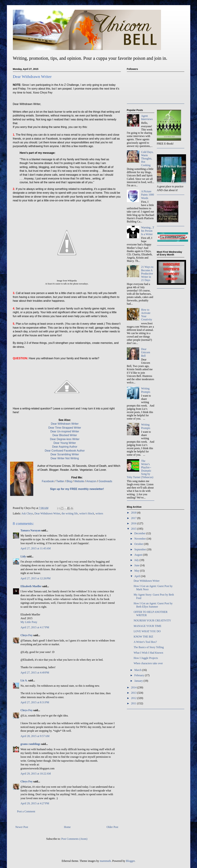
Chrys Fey (27, 635)
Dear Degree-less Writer (65, 439)
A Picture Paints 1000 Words (148, 195)
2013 (134, 693)
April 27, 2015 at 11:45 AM (36, 548)
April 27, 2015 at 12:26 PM (36, 578)
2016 (134, 523)
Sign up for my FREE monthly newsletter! (77, 489)
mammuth (105, 861)
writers (99, 513)
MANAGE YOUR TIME (147, 626)
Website (79, 481)
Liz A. (24, 680)
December (140, 533)
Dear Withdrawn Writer (65, 424)
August (139, 555)
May (137, 571)
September (140, 549)
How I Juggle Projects (146, 658)
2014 (134, 687)
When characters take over (148, 663)
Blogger (130, 861)
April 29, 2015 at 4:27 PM (35, 803)
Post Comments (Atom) (74, 839)
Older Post (112, 827)
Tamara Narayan (31, 530)
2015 (134, 529)
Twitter (60, 481)
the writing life (70, 513)
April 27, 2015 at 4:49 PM (35, 673)
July (137, 560)
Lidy (23, 556)
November (140, 539)
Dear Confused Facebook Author (65, 451)
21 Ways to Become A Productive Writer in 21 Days (147, 273)
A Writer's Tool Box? (145, 642)
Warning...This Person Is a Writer (148, 231)
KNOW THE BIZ (143, 637)
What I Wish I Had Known (148, 653)
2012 (134, 698)
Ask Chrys (27, 513)
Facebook (48, 481)
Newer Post (22, 827)
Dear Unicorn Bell (146, 352)
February (140, 675)
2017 (134, 518)
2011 (134, 703)
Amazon (91, 481)
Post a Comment (26, 811)
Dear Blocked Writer (65, 435)
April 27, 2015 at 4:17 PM (35, 627)
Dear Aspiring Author (65, 447)
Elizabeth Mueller (31, 586)
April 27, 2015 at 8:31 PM (35, 702)
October (139, 544)
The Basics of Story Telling (149, 647)
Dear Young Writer (65, 443)
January (139, 681)
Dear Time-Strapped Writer (65, 428)
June (137, 565)
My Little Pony (29, 622)
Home (67, 827)
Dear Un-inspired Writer (65, 431)
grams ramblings (31, 744)
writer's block (87, 513)
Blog (69, 481)
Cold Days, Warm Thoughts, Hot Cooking (147, 159)
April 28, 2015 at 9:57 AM (35, 736)
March (138, 670)
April (138, 576)
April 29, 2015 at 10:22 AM (36, 774)
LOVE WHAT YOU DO (147, 631)
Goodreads (105, 481)
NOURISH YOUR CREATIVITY (152, 620)
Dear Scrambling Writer (65, 454)
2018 (134, 513)
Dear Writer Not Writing (65, 458)
